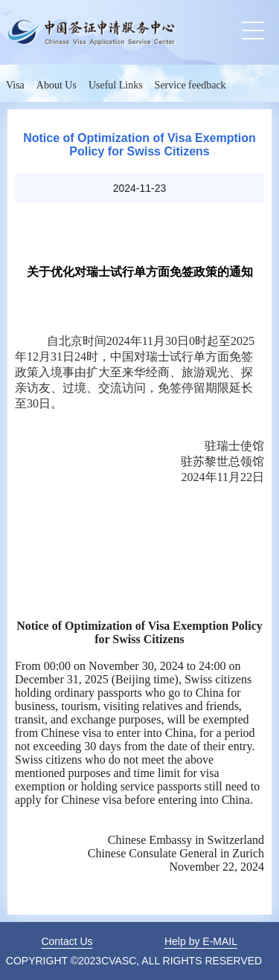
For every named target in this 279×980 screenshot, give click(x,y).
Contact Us (67, 941)
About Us (57, 85)
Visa (15, 85)
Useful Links (116, 85)
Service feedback (190, 85)
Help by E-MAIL (201, 941)
